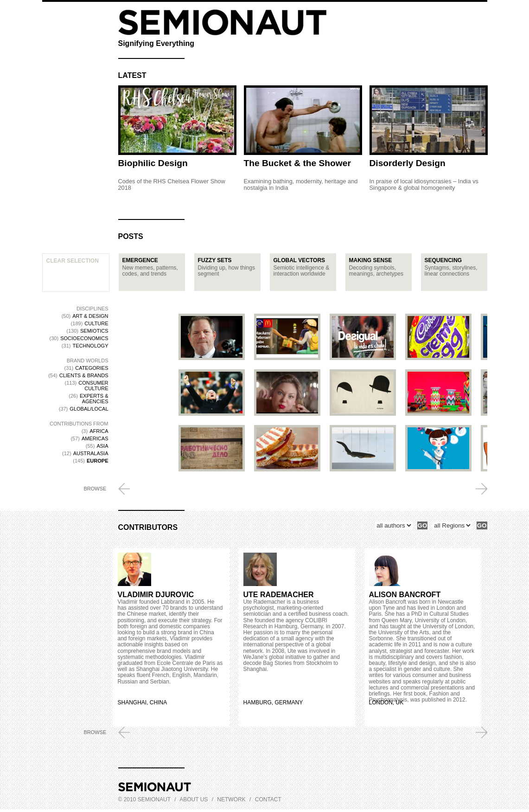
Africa (99, 431)
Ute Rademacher (279, 595)
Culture (96, 323)
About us (194, 799)
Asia (102, 446)
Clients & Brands (84, 375)
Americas (95, 438)
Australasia (91, 453)
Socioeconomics (84, 338)
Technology (90, 346)
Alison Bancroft (405, 595)
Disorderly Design (408, 163)
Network (231, 799)
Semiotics (94, 331)
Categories (92, 368)
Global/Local (89, 409)
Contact (268, 799)
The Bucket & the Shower (297, 163)
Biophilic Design (153, 163)
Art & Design (90, 316)
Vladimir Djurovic (156, 595)
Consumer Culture (93, 386)
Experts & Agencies (94, 399)
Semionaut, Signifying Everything (223, 23)
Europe (97, 461)
